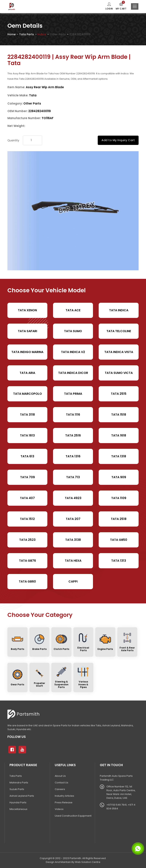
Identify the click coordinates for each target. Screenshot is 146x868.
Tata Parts (27, 34)
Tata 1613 (27, 435)
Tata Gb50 (119, 540)
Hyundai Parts (18, 802)
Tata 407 (27, 498)
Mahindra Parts (19, 783)
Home (12, 34)
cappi (73, 581)
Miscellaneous (18, 809)
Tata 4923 (73, 498)
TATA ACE (73, 310)
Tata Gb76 (27, 561)
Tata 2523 (27, 540)
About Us (60, 776)
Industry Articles (64, 796)
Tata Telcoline (119, 331)
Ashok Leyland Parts (22, 796)
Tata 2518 (119, 519)
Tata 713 (73, 477)
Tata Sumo (73, 331)
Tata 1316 (73, 456)
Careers (60, 789)
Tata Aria (27, 373)
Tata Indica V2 (73, 352)
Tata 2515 (119, 394)
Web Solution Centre (88, 862)
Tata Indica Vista (119, 352)
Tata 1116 (73, 415)
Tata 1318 (119, 456)
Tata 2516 (73, 435)
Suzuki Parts (17, 789)
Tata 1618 (119, 435)
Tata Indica (119, 310)
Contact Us (61, 783)
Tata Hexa (73, 561)
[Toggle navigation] (135, 6)
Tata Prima (73, 394)
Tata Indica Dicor (73, 373)
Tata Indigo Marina (27, 352)
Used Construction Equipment (73, 816)
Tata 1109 (119, 498)
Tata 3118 (27, 415)
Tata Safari (27, 331)
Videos (59, 809)
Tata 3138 (73, 540)
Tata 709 (27, 477)
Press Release (64, 802)
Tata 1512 (27, 519)
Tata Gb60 (27, 581)
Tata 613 (27, 456)
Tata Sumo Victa (119, 373)
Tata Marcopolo (27, 394)
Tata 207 (73, 519)
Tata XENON (27, 310)
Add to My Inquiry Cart (118, 140)
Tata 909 (119, 477)
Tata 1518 (119, 415)
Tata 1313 (119, 561)
